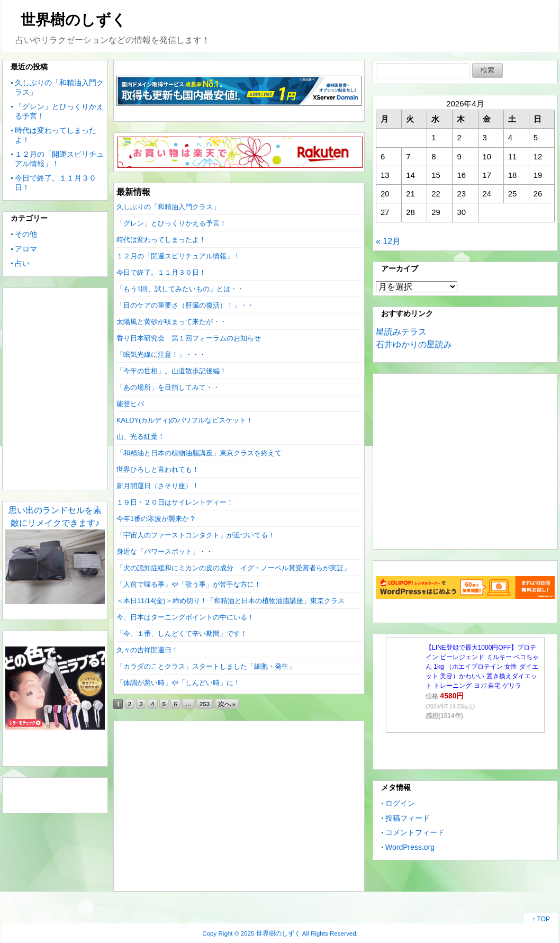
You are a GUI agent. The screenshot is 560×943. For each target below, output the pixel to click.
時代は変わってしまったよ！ (161, 240)
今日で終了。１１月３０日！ (161, 272)
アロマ (26, 249)
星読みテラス (401, 332)
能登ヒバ (130, 404)
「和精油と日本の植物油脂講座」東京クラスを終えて (199, 453)
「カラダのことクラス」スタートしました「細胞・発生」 (206, 666)
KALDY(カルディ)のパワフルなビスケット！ (185, 420)
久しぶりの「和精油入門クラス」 (168, 207)
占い (22, 263)
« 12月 (388, 241)
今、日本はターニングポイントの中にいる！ (185, 617)
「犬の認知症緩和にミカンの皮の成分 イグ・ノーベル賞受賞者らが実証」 (233, 568)
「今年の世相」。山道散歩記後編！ (171, 371)
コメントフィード (415, 832)
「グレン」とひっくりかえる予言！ (171, 223)
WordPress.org (410, 847)
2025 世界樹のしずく (271, 933)
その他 (26, 234)
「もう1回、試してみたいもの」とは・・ (180, 289)
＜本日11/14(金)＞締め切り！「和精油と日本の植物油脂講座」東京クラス (231, 601)
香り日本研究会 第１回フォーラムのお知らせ (189, 338)
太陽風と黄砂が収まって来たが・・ (171, 322)
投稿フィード (408, 818)
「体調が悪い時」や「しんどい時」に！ (178, 683)
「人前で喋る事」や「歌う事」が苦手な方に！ (189, 584)
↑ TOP (541, 919)
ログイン (400, 803)
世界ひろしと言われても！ (158, 469)
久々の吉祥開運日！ (147, 650)
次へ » (227, 704)
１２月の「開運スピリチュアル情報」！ (178, 256)
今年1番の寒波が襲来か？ (156, 519)
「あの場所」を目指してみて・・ (168, 387)
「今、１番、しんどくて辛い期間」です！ (182, 634)
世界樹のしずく (74, 20)
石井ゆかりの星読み (414, 344)
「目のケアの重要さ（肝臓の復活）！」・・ (185, 305)
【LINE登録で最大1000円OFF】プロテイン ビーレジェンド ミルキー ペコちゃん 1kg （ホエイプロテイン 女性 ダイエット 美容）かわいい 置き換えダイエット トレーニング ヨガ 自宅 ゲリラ (482, 667)
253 (205, 704)
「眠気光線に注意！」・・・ (161, 354)
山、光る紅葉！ (141, 437)
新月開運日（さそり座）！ (158, 486)
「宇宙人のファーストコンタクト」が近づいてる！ (196, 535)
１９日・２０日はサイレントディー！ (175, 502)
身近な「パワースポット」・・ (165, 551)
